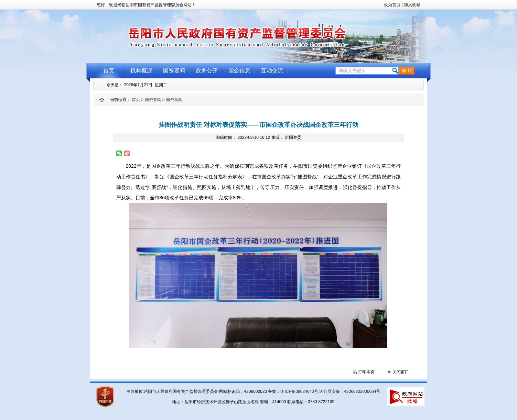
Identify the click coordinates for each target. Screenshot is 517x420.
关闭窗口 (401, 372)
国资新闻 (174, 100)
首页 (136, 100)
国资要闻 (153, 100)
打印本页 (366, 372)
